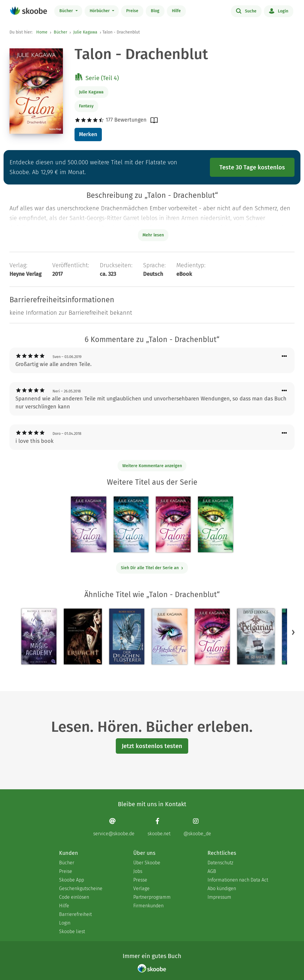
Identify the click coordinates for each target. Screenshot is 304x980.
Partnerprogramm (152, 897)
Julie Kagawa (85, 32)
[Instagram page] (197, 827)
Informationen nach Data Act (238, 880)
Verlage (141, 888)
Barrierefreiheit (75, 914)
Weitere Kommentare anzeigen (152, 466)
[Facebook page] (159, 827)
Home (42, 32)
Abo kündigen (222, 888)
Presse (140, 880)
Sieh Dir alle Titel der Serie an (152, 568)
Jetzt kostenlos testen (152, 746)
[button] (293, 632)
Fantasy (86, 106)
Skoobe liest (72, 932)
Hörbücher (100, 11)
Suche (246, 11)
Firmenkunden (148, 906)
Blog (155, 11)
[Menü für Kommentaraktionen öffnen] (284, 356)
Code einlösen (74, 897)
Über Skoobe (147, 863)
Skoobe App (72, 880)
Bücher (67, 11)
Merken (88, 134)
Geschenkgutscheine (81, 888)
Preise (132, 11)
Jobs (138, 871)
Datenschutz (220, 863)
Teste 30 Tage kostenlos (252, 167)
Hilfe (176, 11)
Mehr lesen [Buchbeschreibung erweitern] (153, 235)
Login (279, 11)
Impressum (219, 897)
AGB (212, 871)
